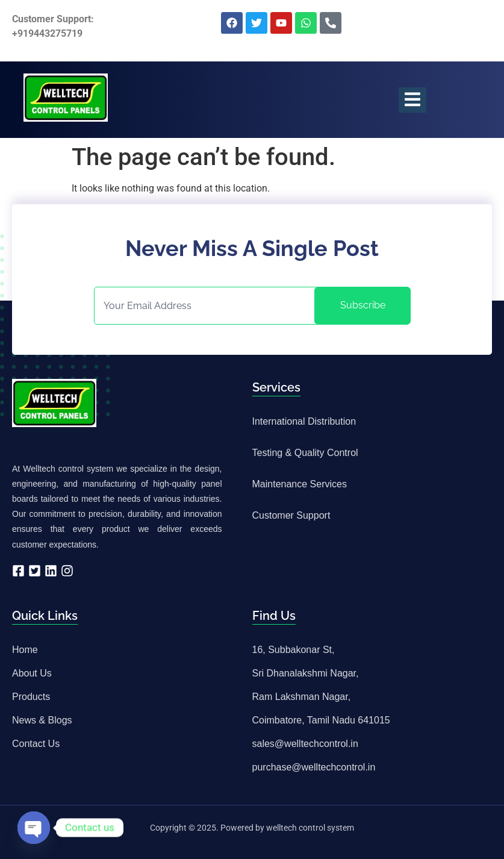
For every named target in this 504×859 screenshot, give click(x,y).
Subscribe (363, 305)
